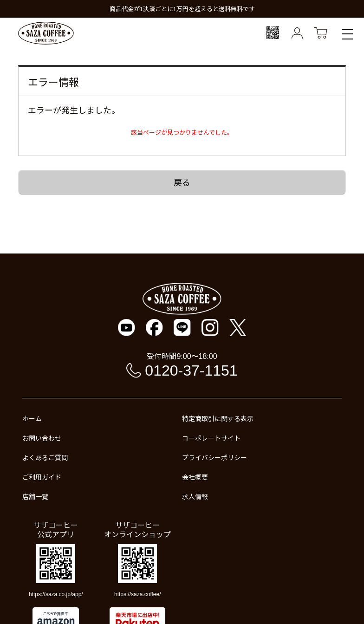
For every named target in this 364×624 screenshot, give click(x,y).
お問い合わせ (42, 438)
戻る (182, 182)
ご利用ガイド (42, 477)
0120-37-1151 (191, 370)
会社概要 (195, 477)
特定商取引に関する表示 (218, 418)
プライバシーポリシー (214, 457)
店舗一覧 (35, 496)
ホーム (32, 418)
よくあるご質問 (45, 457)
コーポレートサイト (211, 438)
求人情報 (195, 496)
